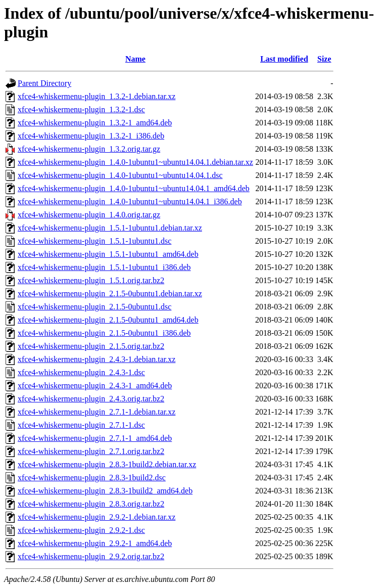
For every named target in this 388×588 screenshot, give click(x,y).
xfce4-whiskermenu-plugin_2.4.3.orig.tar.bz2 (91, 399)
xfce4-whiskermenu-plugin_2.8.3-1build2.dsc (92, 478)
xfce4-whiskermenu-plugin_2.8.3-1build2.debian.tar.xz (107, 464)
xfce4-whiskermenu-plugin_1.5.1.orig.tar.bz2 (91, 280)
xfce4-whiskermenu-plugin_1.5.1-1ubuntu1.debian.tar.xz (110, 228)
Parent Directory (44, 83)
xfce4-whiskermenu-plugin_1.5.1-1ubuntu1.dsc (94, 241)
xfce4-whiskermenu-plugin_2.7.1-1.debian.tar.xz (96, 412)
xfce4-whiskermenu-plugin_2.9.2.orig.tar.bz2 (91, 556)
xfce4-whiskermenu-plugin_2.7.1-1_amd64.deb (95, 438)
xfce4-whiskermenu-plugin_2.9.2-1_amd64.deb (95, 543)
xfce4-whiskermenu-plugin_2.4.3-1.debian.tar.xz (96, 359)
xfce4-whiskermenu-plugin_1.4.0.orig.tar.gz (89, 215)
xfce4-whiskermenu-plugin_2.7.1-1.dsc (81, 425)
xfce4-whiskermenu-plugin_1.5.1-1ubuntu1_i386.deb (104, 267)
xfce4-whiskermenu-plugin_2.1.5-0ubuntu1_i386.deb (104, 333)
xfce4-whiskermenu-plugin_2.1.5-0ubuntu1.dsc (94, 307)
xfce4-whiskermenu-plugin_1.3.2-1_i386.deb (91, 136)
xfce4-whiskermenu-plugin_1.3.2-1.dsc (81, 109)
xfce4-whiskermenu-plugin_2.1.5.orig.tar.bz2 (91, 346)
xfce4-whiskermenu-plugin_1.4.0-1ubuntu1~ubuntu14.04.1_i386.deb (130, 201)
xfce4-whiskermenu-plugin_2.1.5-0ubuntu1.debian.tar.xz (110, 293)
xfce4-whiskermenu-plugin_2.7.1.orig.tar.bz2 (91, 451)
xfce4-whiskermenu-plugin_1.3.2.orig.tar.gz (89, 149)
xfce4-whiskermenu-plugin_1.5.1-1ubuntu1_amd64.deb (108, 254)
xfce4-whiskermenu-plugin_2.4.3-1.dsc (81, 372)
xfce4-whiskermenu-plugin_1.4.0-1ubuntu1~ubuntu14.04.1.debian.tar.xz (135, 162)
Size (324, 59)
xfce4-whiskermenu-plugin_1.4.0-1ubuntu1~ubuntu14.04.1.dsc (120, 175)
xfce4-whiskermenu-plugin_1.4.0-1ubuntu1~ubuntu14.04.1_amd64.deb (134, 188)
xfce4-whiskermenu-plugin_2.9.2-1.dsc (81, 530)
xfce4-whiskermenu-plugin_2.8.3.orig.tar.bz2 (91, 504)
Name (135, 59)
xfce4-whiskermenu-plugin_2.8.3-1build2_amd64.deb (105, 491)
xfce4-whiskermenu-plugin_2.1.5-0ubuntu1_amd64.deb (108, 320)
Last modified (284, 59)
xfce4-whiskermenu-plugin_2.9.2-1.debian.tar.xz (96, 517)
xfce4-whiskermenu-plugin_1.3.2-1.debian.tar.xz (96, 96)
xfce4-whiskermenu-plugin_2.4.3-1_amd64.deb (95, 386)
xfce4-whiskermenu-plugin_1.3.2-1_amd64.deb (95, 123)
